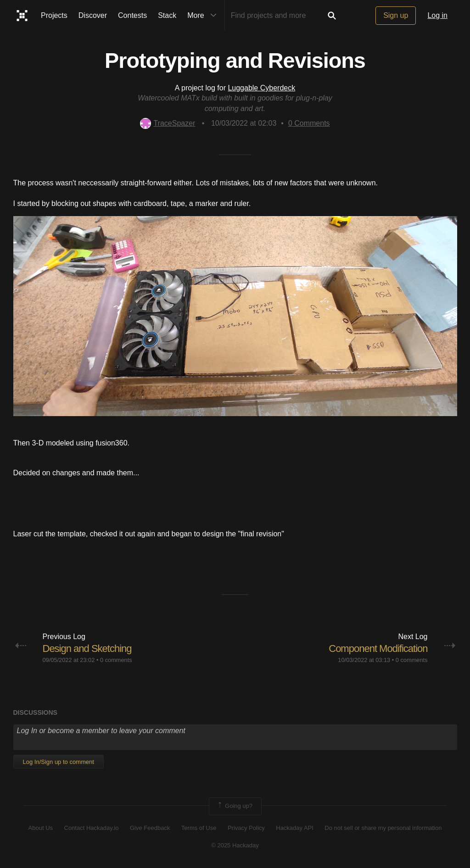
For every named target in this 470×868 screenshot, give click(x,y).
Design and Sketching (87, 648)
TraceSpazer (168, 123)
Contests (132, 15)
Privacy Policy (246, 828)
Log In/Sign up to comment (59, 762)
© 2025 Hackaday (235, 845)
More (204, 16)
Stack (167, 15)
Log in (437, 15)
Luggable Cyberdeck (261, 88)
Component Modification (378, 648)
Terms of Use (199, 828)
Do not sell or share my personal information (383, 828)
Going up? (235, 806)
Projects (54, 15)
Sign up (396, 15)
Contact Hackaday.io (92, 828)
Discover (93, 15)
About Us (41, 828)
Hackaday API (295, 828)
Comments (309, 123)
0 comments (116, 660)
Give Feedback (150, 828)
